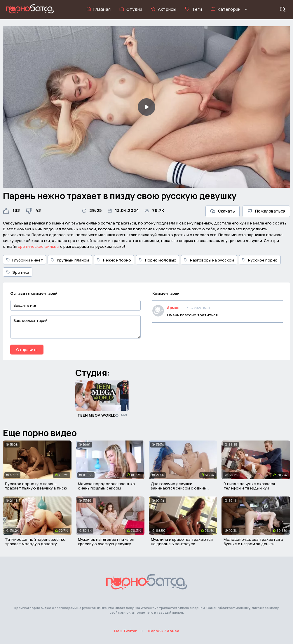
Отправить (27, 350)
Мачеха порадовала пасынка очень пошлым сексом (106, 486)
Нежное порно (114, 260)
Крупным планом (70, 260)
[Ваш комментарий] (75, 327)
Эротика (18, 272)
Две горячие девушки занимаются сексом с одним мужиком (179, 488)
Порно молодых (157, 260)
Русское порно (260, 260)
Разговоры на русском (209, 260)
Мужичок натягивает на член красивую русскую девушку (106, 542)
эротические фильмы (39, 246)
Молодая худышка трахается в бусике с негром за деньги (253, 542)
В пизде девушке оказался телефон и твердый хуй (249, 486)
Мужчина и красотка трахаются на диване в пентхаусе (182, 542)
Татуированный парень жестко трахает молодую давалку (35, 542)
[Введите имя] (75, 305)
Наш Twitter (125, 631)
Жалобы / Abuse (163, 631)
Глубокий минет (25, 260)
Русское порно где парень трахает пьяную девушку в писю (36, 486)
